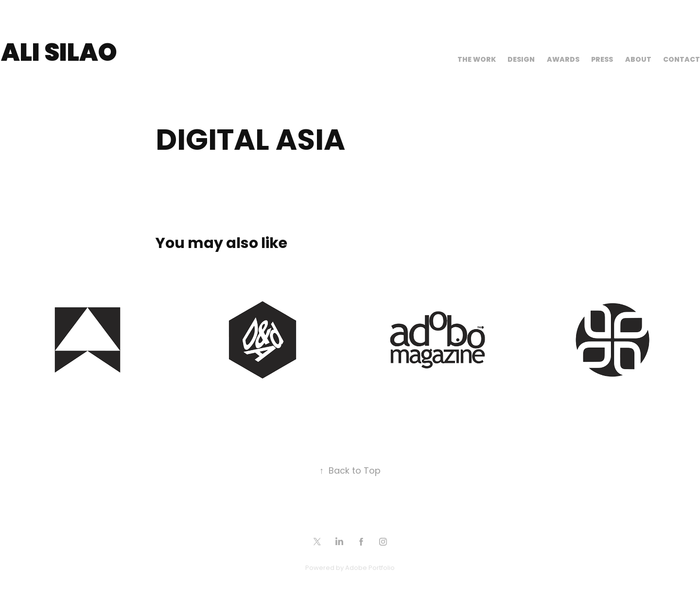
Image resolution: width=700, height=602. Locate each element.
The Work (477, 60)
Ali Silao (59, 54)
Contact (682, 60)
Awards (563, 60)
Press (602, 60)
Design (521, 60)
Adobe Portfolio (370, 568)
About (638, 60)
